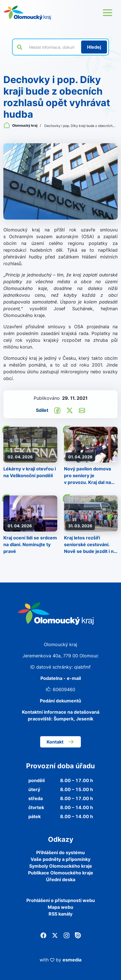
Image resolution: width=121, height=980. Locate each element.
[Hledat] (94, 47)
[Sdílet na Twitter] (70, 410)
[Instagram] (66, 935)
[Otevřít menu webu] (108, 13)
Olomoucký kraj (21, 125)
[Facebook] (43, 935)
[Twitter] (55, 935)
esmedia (72, 960)
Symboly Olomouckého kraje (61, 866)
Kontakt (60, 742)
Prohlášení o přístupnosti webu (61, 900)
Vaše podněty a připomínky (60, 859)
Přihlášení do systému (60, 852)
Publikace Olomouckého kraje (61, 873)
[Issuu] (78, 935)
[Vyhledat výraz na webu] (52, 47)
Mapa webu (60, 907)
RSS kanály (60, 914)
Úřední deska (61, 879)
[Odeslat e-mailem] (82, 410)
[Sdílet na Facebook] (57, 410)
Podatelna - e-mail (61, 678)
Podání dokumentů (60, 701)
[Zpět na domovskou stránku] (27, 13)
